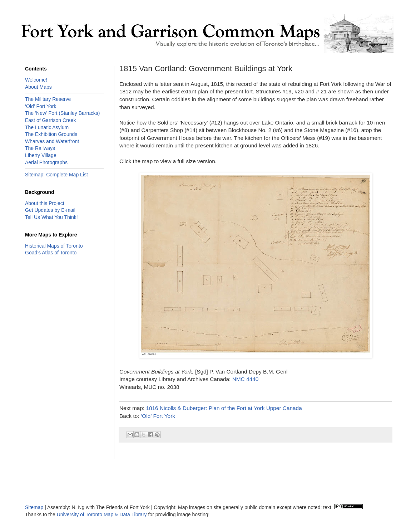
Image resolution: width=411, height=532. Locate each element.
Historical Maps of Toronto (54, 246)
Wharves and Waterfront (52, 141)
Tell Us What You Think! (51, 217)
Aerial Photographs (46, 162)
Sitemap (34, 507)
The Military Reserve (48, 99)
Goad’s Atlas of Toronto (51, 253)
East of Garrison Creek (50, 120)
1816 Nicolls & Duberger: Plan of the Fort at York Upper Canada (224, 408)
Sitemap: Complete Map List (56, 175)
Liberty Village (41, 155)
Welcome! (36, 80)
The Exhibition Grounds (51, 134)
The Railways (40, 148)
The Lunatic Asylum (47, 127)
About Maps (38, 87)
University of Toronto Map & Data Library (102, 514)
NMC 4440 (246, 379)
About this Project (45, 203)
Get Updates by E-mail (50, 210)
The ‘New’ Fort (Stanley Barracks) (63, 113)
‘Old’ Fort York (158, 416)
